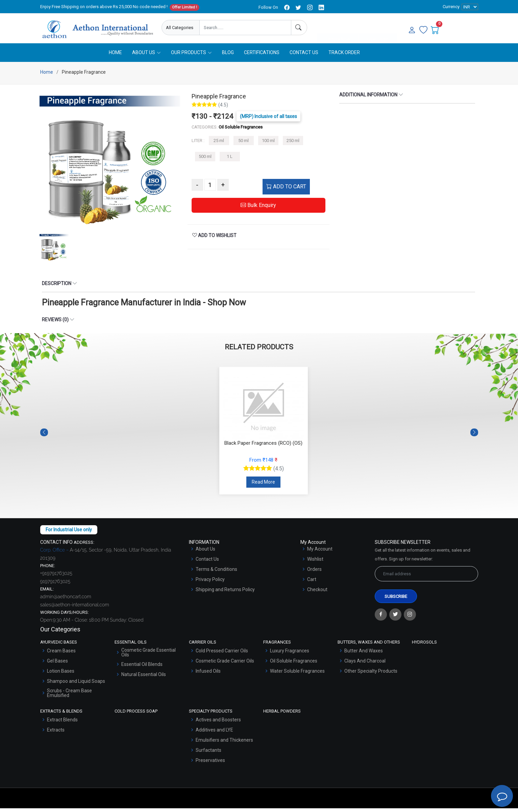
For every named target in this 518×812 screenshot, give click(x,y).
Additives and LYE (214, 734)
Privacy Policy (210, 583)
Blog (228, 56)
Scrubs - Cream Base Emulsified (69, 697)
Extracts (56, 734)
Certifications (262, 56)
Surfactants (208, 754)
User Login (378, 28)
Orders (314, 573)
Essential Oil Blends (142, 668)
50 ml (243, 145)
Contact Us (304, 56)
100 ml (268, 145)
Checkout (317, 594)
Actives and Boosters (218, 723)
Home (115, 56)
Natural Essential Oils (144, 678)
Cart (312, 583)
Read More (263, 486)
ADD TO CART (286, 191)
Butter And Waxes (364, 655)
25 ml (219, 145)
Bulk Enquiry (258, 209)
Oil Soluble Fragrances (294, 665)
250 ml (293, 145)
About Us (205, 553)
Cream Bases (61, 655)
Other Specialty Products (371, 675)
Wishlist (315, 563)
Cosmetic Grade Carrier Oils (225, 665)
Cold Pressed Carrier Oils (222, 655)
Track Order (344, 56)
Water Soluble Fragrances (297, 675)
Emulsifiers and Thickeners (224, 744)
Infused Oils (208, 675)
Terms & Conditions (216, 573)
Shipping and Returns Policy (225, 594)
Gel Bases (57, 665)
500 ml (205, 160)
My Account (320, 553)
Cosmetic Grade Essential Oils (149, 656)
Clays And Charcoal (365, 665)
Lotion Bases (61, 675)
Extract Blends (62, 723)
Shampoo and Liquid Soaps (76, 685)
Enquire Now (338, 28)
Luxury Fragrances (290, 655)
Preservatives (210, 764)
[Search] (299, 28)
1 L (230, 160)
